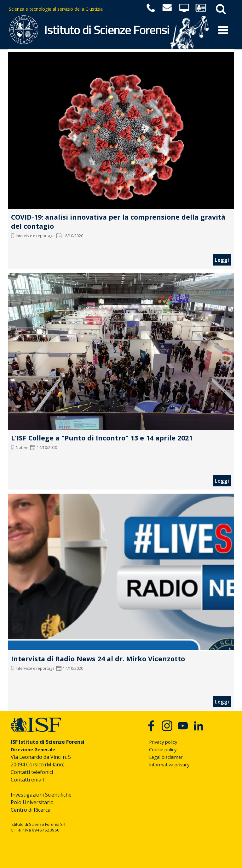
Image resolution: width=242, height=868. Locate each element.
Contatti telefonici (32, 772)
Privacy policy (163, 742)
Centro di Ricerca (31, 810)
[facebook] (151, 726)
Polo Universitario (32, 802)
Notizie (22, 448)
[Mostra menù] (223, 30)
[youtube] (183, 726)
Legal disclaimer (166, 757)
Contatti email (27, 780)
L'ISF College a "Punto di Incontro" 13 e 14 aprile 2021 (102, 438)
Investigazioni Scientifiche (41, 795)
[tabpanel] (74, 9)
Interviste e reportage (35, 236)
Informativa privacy (169, 764)
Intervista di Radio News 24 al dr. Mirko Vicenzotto (98, 659)
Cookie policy (163, 749)
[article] (121, 159)
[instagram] (167, 726)
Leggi (222, 260)
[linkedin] (199, 726)
